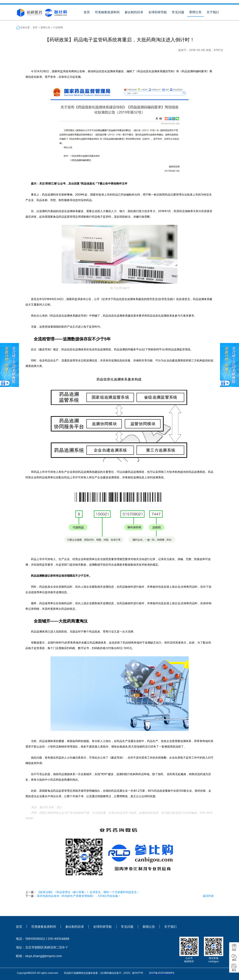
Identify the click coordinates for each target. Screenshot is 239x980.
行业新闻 (58, 27)
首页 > (37, 27)
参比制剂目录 (134, 12)
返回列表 (208, 896)
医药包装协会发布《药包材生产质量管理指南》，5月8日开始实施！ (79, 896)
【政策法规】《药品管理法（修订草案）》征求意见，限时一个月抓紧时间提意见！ (88, 892)
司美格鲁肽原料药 (107, 12)
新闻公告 (195, 12)
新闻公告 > (47, 27)
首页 (87, 12)
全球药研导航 (158, 12)
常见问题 (178, 12)
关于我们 (213, 12)
